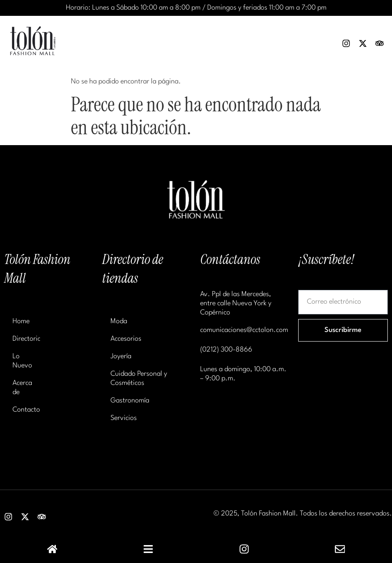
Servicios (124, 418)
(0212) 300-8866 (226, 350)
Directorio (26, 339)
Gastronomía (130, 401)
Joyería (121, 356)
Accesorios (126, 339)
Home (21, 321)
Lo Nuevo (22, 361)
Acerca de (22, 388)
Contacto (26, 410)
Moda (119, 321)
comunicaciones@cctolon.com (244, 330)
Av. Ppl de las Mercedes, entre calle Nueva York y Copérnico (236, 303)
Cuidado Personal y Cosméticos (139, 378)
